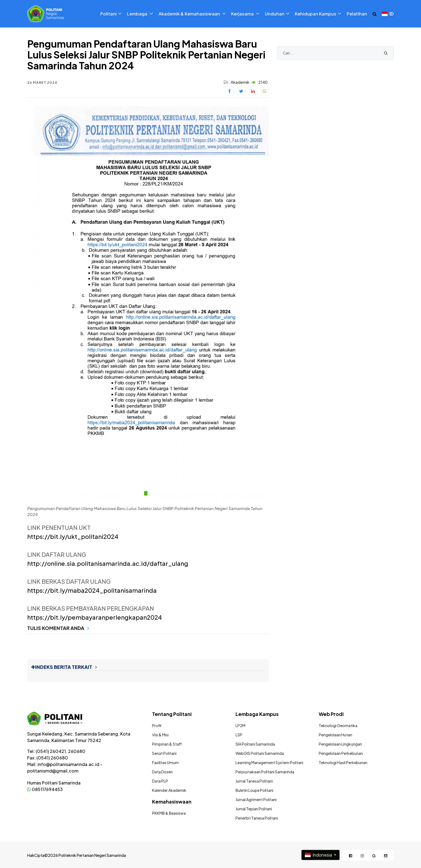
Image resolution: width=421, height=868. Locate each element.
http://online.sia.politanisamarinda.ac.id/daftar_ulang (108, 563)
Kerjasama (245, 14)
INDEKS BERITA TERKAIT (64, 667)
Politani (111, 14)
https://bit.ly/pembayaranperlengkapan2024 (95, 617)
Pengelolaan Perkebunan (341, 753)
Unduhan (277, 14)
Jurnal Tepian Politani (254, 809)
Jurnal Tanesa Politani (254, 781)
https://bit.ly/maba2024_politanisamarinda (92, 590)
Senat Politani (164, 753)
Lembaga (140, 14)
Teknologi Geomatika (338, 725)
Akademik (240, 82)
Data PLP (160, 781)
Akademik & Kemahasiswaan (192, 14)
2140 (260, 82)
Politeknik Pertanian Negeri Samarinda (92, 855)
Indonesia (319, 855)
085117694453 (45, 789)
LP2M (240, 725)
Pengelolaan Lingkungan (340, 744)
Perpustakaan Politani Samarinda (265, 772)
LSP (239, 735)
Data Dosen (162, 772)
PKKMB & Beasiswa (169, 813)
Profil (157, 725)
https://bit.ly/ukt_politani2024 (73, 536)
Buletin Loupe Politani (254, 790)
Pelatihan (357, 14)
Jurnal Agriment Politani (256, 799)
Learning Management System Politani (269, 762)
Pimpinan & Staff (167, 744)
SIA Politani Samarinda (255, 744)
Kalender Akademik (169, 790)
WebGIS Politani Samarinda (260, 753)
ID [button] (388, 14)
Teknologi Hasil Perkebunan (343, 762)
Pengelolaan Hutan (335, 735)
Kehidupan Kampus (318, 14)
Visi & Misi (160, 735)
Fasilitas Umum (165, 762)
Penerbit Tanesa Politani (257, 818)
